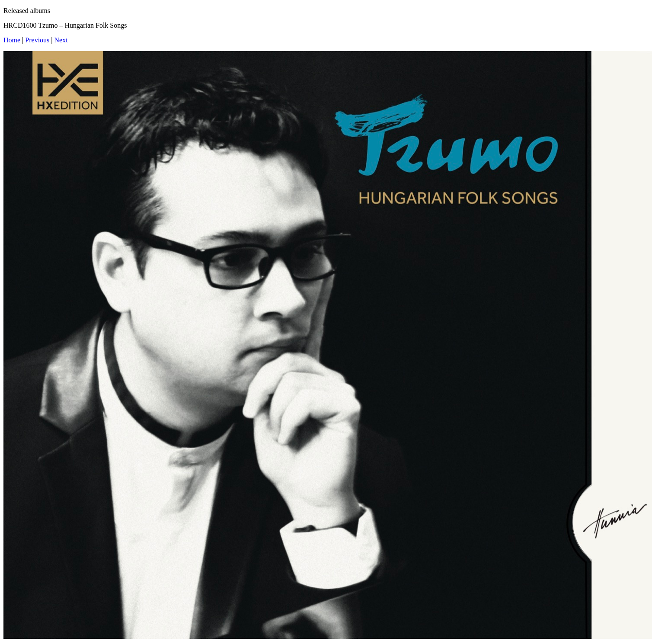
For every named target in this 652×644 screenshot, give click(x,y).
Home (12, 40)
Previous (37, 40)
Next (61, 40)
